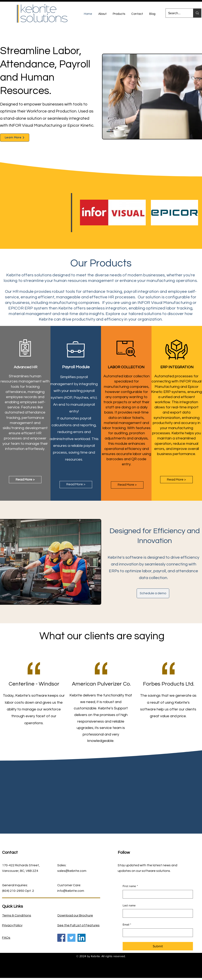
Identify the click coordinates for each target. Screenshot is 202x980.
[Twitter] (71, 938)
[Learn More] (15, 138)
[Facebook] (61, 938)
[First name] (157, 894)
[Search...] (176, 13)
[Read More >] (25, 480)
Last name (129, 905)
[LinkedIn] (82, 938)
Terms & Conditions (17, 915)
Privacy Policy (12, 925)
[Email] (157, 933)
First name (130, 886)
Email (127, 925)
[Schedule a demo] (153, 593)
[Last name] (157, 913)
